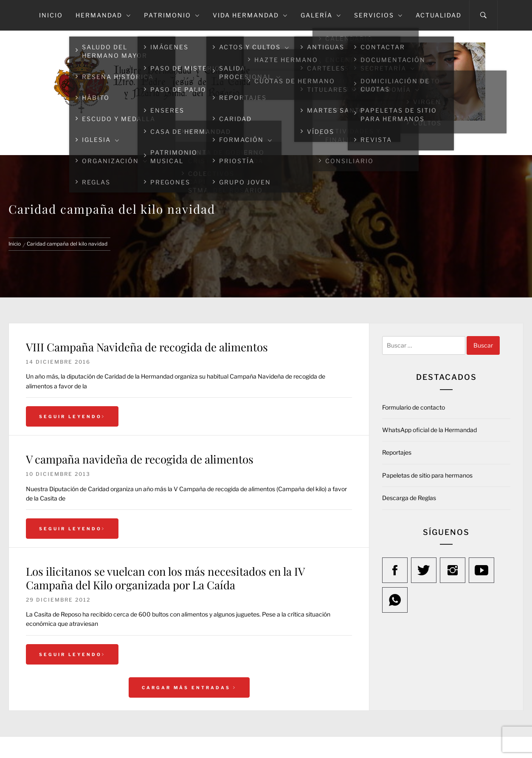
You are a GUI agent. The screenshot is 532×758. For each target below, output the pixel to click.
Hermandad (103, 15)
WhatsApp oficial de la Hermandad (429, 430)
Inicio (51, 15)
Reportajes (397, 452)
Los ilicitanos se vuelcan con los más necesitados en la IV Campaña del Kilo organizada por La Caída (165, 578)
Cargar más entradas (189, 687)
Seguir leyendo (72, 416)
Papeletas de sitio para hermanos (427, 475)
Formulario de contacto (414, 407)
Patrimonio (172, 15)
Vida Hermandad (250, 15)
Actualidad (439, 15)
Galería (321, 15)
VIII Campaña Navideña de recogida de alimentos (147, 347)
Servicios (379, 15)
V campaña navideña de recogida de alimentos (140, 459)
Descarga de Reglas (409, 498)
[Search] (483, 15)
